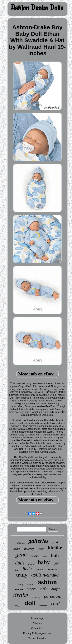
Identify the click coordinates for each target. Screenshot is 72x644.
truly (22, 575)
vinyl (18, 605)
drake (21, 595)
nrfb (44, 589)
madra (19, 589)
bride (34, 556)
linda (27, 569)
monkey (36, 598)
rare (31, 564)
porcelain (53, 596)
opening (40, 570)
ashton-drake (45, 575)
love (17, 570)
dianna (31, 584)
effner (41, 549)
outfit (55, 589)
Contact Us (37, 628)
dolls (20, 563)
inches (16, 549)
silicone (21, 543)
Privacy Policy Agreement (37, 633)
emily (21, 584)
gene (21, 554)
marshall (54, 569)
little (55, 555)
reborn (32, 589)
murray (29, 549)
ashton (47, 582)
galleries (38, 541)
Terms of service (37, 638)
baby (44, 562)
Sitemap (37, 623)
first (55, 542)
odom (45, 556)
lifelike (55, 548)
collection (43, 606)
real (55, 603)
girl (57, 563)
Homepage (37, 618)
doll (30, 603)
